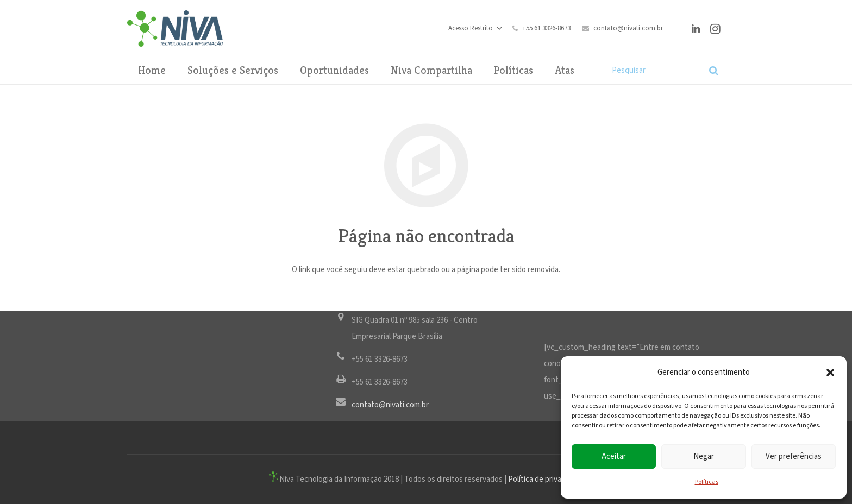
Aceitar (614, 456)
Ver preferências (794, 456)
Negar (704, 456)
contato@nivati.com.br (628, 29)
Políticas (707, 482)
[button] (830, 373)
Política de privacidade (546, 479)
